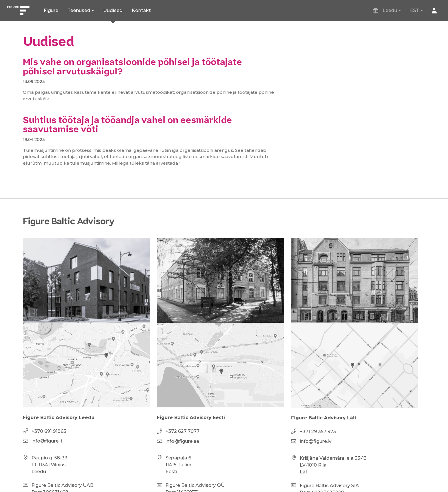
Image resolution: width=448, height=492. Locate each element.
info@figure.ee (182, 441)
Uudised (113, 10)
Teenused (79, 10)
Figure (51, 10)
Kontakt (141, 10)
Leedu (385, 11)
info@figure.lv (316, 441)
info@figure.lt (47, 441)
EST (415, 10)
